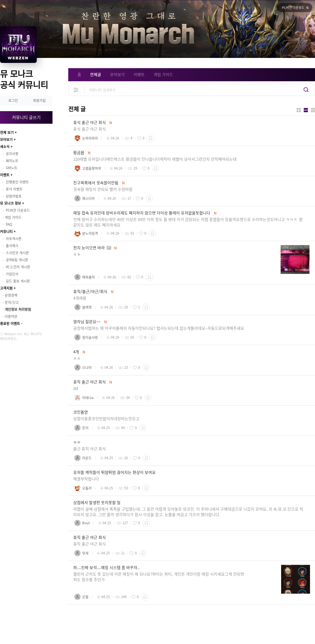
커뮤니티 (6, 231)
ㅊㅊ (77, 358)
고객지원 (6, 288)
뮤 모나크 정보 (10, 203)
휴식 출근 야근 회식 (90, 129)
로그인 (13, 100)
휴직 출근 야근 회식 (90, 544)
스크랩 (151, 138)
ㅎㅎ (77, 254)
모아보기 (6, 139)
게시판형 (313, 110)
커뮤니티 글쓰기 (26, 117)
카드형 (299, 110)
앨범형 (306, 110)
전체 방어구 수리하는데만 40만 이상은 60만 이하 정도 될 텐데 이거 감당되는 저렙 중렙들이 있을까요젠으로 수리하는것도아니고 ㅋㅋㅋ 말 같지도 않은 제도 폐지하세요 (188, 222)
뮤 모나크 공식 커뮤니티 (24, 79)
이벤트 (5, 175)
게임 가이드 (163, 74)
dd (76, 388)
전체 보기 (7, 132)
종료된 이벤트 (10, 323)
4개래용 (80, 298)
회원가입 (39, 100)
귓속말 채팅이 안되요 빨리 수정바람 (103, 189)
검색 (306, 90)
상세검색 (76, 90)
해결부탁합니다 (86, 479)
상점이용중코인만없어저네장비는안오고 (106, 419)
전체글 (96, 74)
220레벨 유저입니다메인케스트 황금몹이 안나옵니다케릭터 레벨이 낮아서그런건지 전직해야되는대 (155, 159)
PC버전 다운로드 (293, 8)
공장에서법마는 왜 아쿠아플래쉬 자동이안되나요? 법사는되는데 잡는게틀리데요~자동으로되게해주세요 (159, 328)
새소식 (5, 146)
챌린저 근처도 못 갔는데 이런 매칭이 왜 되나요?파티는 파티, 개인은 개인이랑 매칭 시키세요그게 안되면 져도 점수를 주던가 (159, 577)
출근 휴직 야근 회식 (90, 449)
